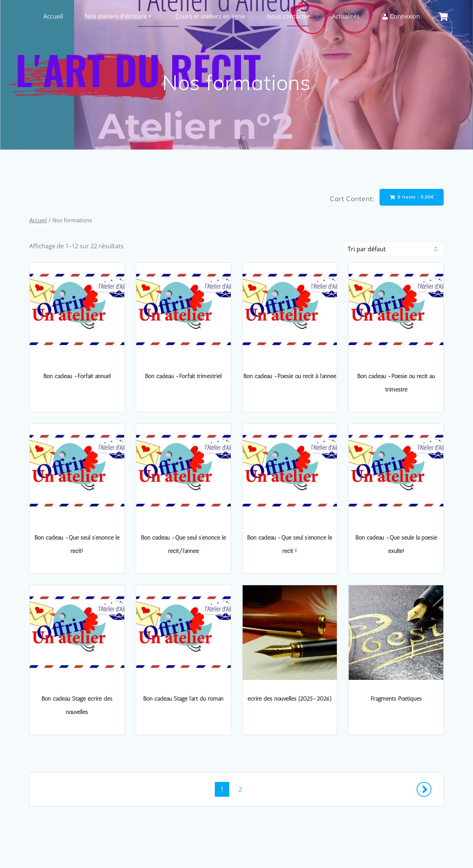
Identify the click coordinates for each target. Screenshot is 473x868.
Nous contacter (288, 16)
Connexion (401, 16)
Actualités (346, 16)
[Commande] (393, 249)
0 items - (412, 197)
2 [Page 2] (243, 789)
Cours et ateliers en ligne (210, 16)
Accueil (53, 16)
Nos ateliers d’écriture (116, 16)
